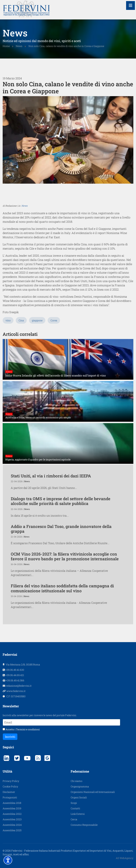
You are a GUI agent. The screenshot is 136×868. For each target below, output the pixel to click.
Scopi (74, 829)
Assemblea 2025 (12, 857)
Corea (54, 347)
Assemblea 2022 (12, 840)
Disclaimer (9, 818)
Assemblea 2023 (12, 846)
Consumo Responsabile (84, 851)
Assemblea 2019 (12, 835)
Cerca (74, 846)
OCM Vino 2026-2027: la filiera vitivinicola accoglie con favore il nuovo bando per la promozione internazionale (65, 583)
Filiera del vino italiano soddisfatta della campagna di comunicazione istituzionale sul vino (62, 614)
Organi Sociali (79, 824)
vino (8, 347)
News (24, 207)
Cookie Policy (10, 813)
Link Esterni (78, 840)
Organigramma (80, 813)
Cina (21, 347)
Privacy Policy (11, 807)
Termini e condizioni (28, 756)
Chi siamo (76, 807)
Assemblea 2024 (12, 851)
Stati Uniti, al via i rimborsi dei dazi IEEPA (51, 502)
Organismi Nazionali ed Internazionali (93, 818)
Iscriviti (10, 763)
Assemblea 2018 (12, 829)
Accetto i (21, 756)
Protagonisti (10, 824)
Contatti (75, 835)
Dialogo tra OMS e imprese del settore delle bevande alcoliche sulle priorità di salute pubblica (61, 527)
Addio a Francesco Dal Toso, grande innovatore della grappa (61, 555)
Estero (9, 398)
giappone (37, 347)
